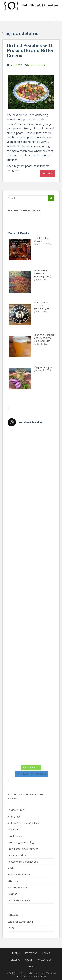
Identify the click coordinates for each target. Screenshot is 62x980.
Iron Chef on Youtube (19, 875)
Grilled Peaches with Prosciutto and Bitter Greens (30, 50)
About (29, 960)
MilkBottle (13, 881)
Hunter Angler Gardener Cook (23, 862)
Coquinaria (13, 830)
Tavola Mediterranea (19, 900)
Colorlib (20, 976)
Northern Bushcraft (18, 887)
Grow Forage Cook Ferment (23, 849)
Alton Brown (14, 817)
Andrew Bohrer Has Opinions (23, 823)
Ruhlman (12, 894)
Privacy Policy (45, 960)
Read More (48, 173)
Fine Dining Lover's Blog (21, 842)
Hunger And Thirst (17, 855)
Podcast (31, 967)
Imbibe (11, 868)
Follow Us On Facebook (24, 210)
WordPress (41, 976)
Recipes (16, 953)
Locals (46, 953)
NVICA (11, 928)
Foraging (15, 960)
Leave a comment (36, 65)
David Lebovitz (16, 836)
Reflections (31, 953)
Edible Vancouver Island (20, 922)
